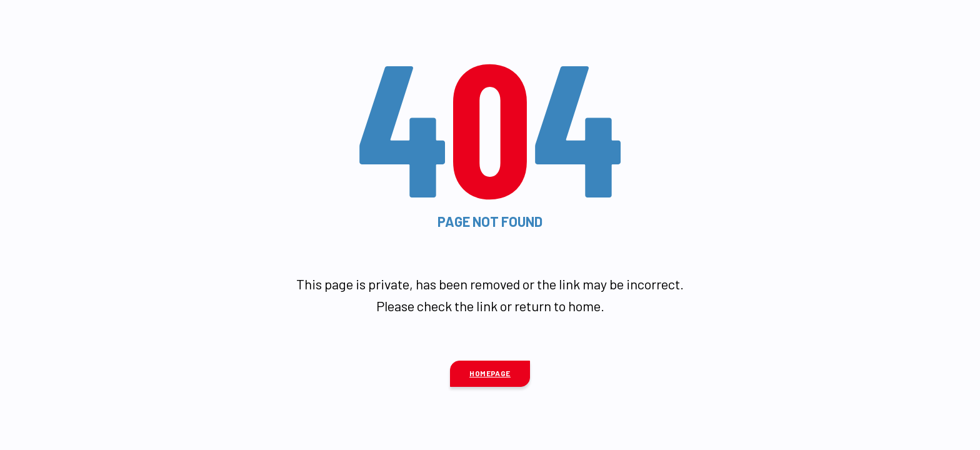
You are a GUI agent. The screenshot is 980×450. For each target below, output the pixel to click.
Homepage (490, 373)
